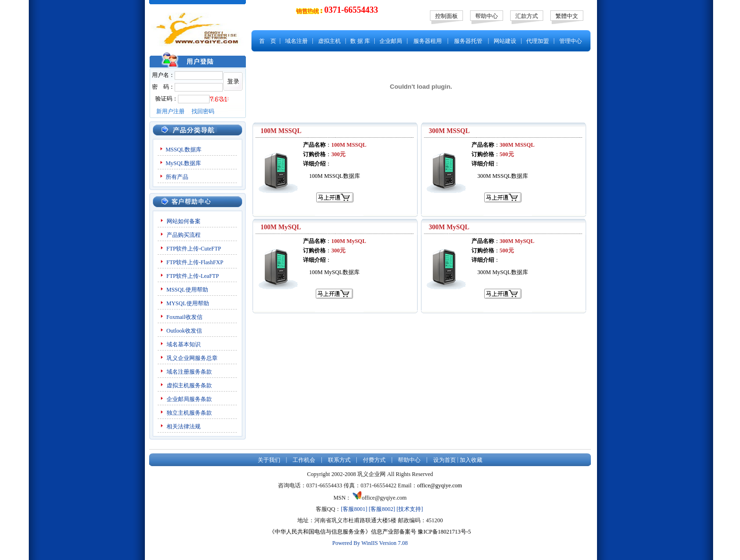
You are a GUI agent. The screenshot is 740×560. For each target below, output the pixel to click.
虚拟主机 (329, 41)
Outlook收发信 (184, 331)
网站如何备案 (184, 221)
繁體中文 (567, 16)
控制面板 (446, 16)
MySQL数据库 (183, 163)
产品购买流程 (184, 235)
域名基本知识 (184, 344)
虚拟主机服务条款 (190, 385)
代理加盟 (538, 41)
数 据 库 (360, 41)
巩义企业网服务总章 (192, 358)
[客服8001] (354, 509)
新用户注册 (170, 111)
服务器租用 (428, 41)
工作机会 (304, 460)
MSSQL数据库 (184, 150)
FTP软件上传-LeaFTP (193, 276)
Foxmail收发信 (185, 317)
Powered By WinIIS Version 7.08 (370, 543)
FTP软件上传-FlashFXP (195, 262)
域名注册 (296, 41)
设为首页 (445, 460)
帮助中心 (487, 16)
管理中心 (571, 41)
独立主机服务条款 (189, 413)
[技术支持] (410, 509)
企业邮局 (391, 41)
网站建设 (505, 41)
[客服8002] (382, 509)
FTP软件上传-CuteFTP (194, 249)
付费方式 (374, 460)
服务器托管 (468, 41)
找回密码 (203, 111)
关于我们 (269, 460)
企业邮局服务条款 (189, 399)
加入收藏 (471, 460)
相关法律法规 (184, 426)
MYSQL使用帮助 (188, 303)
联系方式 (339, 460)
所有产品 (177, 177)
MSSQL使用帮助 (187, 290)
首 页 (268, 41)
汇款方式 (527, 16)
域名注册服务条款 (189, 372)
